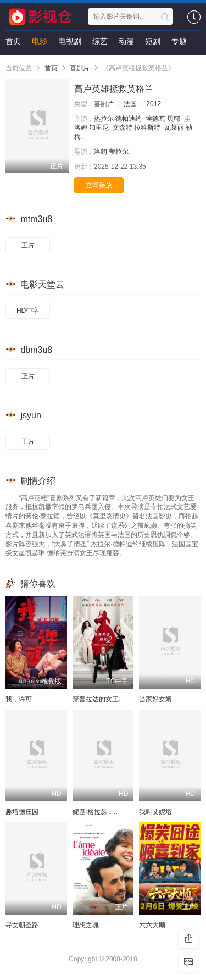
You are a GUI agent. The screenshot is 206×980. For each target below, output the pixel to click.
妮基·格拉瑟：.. (95, 812)
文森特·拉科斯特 (137, 128)
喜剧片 (80, 68)
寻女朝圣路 (22, 925)
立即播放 (99, 185)
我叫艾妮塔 (155, 812)
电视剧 (70, 41)
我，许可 (19, 699)
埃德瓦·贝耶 (163, 119)
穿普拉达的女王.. (98, 699)
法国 (130, 104)
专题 (179, 41)
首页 (13, 41)
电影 (40, 41)
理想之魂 (86, 925)
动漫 (126, 41)
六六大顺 (152, 925)
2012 (154, 104)
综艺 (100, 41)
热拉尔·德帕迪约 (118, 119)
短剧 (153, 41)
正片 (28, 245)
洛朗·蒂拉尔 (111, 152)
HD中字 (28, 311)
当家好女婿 (155, 699)
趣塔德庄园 (22, 812)
